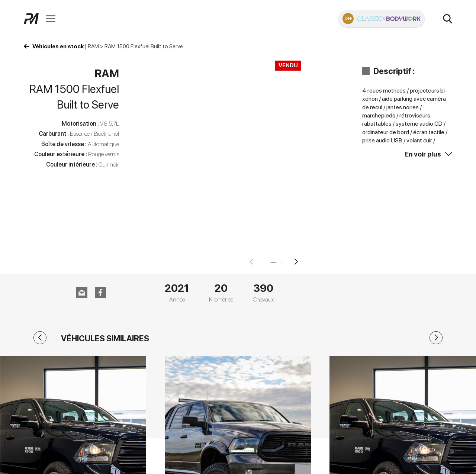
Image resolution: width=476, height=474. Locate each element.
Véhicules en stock (58, 46)
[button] (296, 262)
